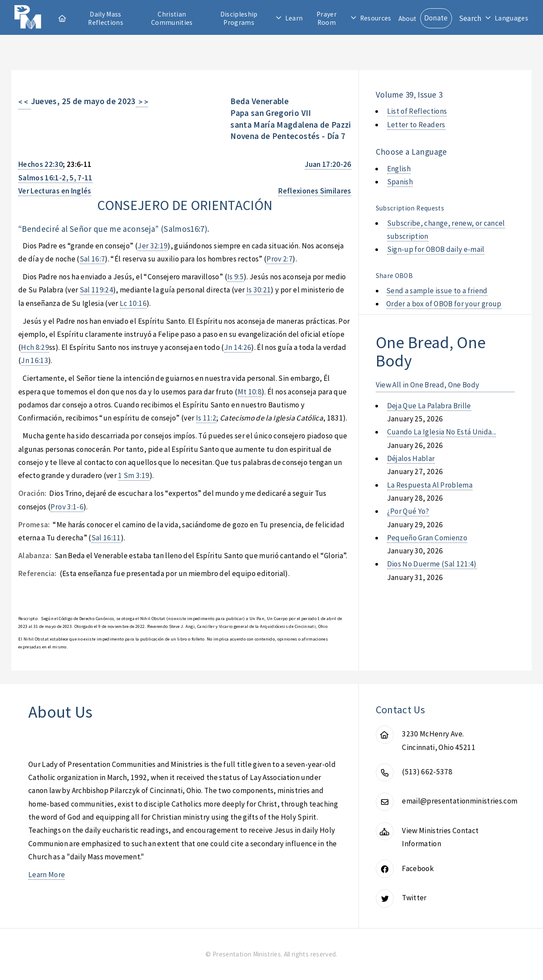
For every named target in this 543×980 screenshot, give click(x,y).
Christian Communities (172, 18)
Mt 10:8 (250, 392)
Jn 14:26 (238, 347)
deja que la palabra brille (429, 406)
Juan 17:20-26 (328, 164)
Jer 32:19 (153, 246)
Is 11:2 (206, 418)
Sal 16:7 (93, 259)
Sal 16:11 (106, 538)
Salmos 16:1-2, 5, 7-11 (56, 178)
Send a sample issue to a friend (437, 291)
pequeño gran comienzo (427, 538)
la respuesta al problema (430, 485)
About (408, 19)
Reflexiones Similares (315, 191)
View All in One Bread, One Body (428, 385)
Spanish (400, 182)
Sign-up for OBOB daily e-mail (436, 249)
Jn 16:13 (35, 360)
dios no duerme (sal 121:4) (432, 564)
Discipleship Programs (239, 18)
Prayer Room (327, 18)
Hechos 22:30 (40, 164)
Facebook (418, 868)
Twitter (414, 898)
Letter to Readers (416, 125)
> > (142, 102)
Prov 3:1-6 (67, 507)
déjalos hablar (411, 458)
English (399, 169)
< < (25, 102)
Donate (436, 18)
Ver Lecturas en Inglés (55, 191)
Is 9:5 (236, 277)
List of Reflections (417, 111)
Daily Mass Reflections (106, 18)
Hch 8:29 (35, 347)
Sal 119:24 (96, 290)
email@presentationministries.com (460, 801)
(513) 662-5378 (427, 772)
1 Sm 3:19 (134, 475)
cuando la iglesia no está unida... (442, 432)
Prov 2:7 (280, 259)
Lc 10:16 (133, 303)
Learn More (47, 875)
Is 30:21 (259, 290)
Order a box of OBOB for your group (444, 304)
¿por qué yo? (408, 511)
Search (470, 18)
